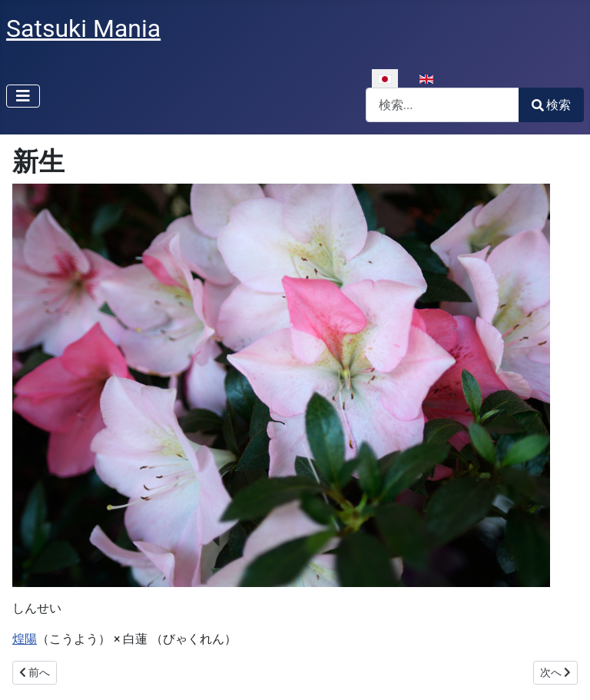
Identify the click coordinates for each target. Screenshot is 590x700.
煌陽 (25, 639)
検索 (551, 105)
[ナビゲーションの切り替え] (23, 96)
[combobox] (442, 105)
